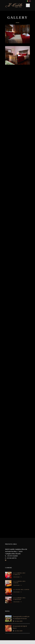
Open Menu (28, 5)
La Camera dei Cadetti (19, 574)
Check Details (17, 577)
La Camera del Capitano (20, 599)
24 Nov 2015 (19, 621)
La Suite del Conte (21, 590)
